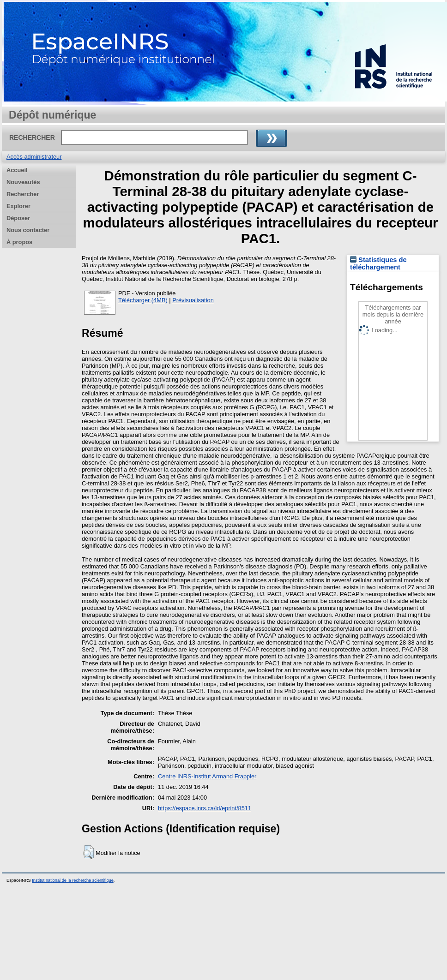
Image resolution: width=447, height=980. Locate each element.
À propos (19, 242)
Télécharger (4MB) (143, 300)
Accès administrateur (34, 157)
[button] (88, 852)
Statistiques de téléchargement (378, 263)
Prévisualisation (193, 300)
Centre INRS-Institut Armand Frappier (207, 776)
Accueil (17, 170)
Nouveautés (23, 182)
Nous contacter (28, 230)
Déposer (18, 218)
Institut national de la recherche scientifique (73, 880)
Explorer (18, 206)
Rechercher (23, 194)
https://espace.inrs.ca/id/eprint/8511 (205, 808)
